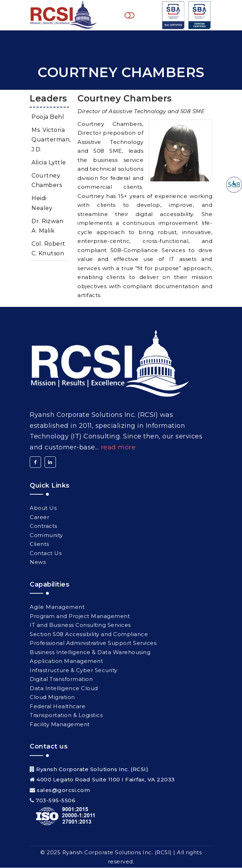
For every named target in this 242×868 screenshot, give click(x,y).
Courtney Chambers (47, 181)
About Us (43, 508)
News (38, 562)
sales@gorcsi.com (63, 790)
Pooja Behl (48, 117)
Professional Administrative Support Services (93, 643)
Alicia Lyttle (49, 163)
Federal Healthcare (57, 707)
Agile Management (57, 607)
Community (46, 535)
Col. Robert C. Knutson (48, 249)
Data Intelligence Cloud (64, 689)
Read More (118, 448)
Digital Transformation (61, 679)
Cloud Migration (52, 697)
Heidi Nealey (42, 203)
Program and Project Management (80, 616)
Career (39, 517)
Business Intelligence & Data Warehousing (90, 653)
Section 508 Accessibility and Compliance (89, 634)
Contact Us (46, 553)
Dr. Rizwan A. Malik (47, 226)
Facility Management (60, 725)
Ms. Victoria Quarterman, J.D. (50, 140)
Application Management (66, 661)
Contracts (44, 526)
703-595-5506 (56, 801)
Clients (39, 544)
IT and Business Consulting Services (80, 625)
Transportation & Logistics (66, 715)
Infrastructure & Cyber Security (74, 671)
